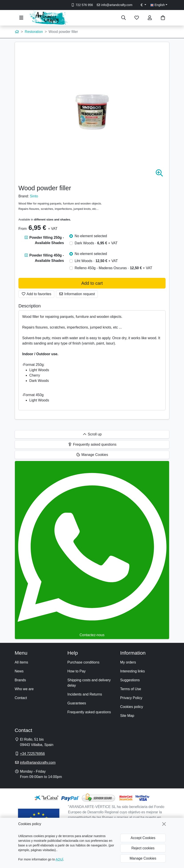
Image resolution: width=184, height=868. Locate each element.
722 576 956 (82, 5)
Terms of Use (131, 689)
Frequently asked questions (89, 712)
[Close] (164, 824)
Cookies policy (132, 707)
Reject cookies (143, 848)
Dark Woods (96, 243)
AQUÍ (59, 859)
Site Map (127, 716)
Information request (77, 294)
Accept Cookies (143, 838)
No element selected (91, 236)
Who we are (24, 689)
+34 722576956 (32, 754)
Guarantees (77, 703)
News (19, 671)
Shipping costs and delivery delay (89, 683)
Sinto (34, 196)
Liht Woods (96, 261)
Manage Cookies (143, 858)
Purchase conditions (83, 662)
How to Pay (76, 671)
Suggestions (130, 680)
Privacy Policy (131, 698)
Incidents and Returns (85, 694)
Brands (20, 680)
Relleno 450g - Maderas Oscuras (113, 268)
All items (21, 662)
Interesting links (133, 671)
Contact (21, 698)
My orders (128, 662)
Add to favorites (36, 294)
